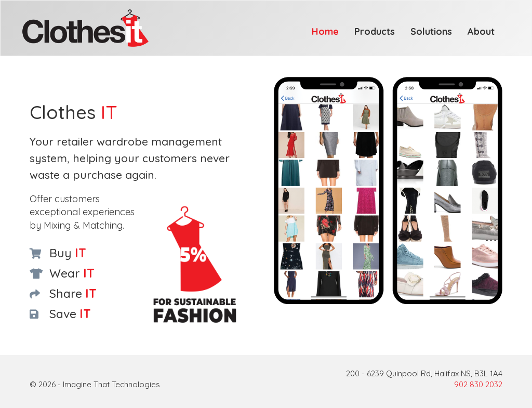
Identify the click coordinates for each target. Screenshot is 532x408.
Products (375, 31)
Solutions (431, 31)
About (481, 31)
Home (325, 31)
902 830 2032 (478, 384)
